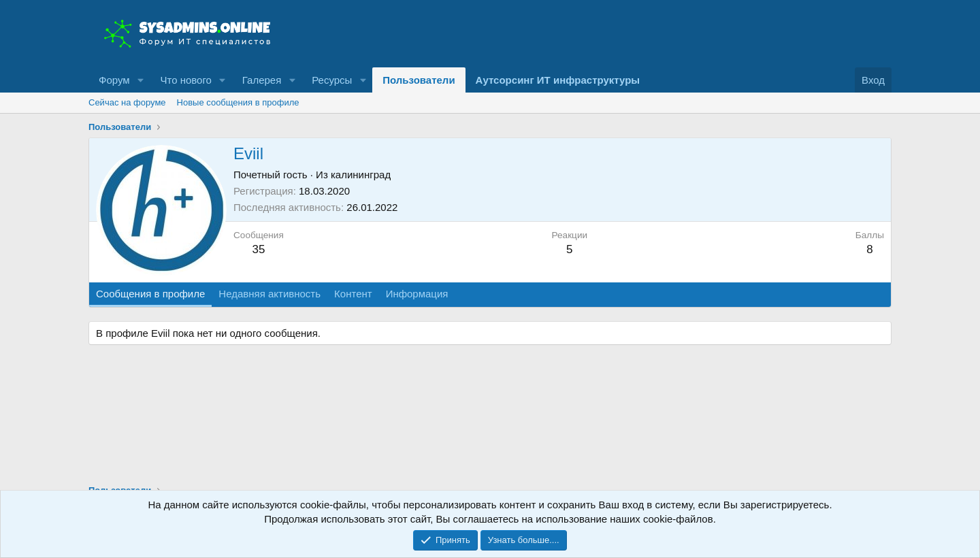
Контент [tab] (353, 294)
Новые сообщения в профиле (238, 102)
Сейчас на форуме (127, 102)
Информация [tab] (417, 294)
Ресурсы (332, 80)
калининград (361, 175)
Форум (114, 80)
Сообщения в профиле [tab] (150, 294)
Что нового (185, 80)
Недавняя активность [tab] (269, 294)
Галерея (262, 80)
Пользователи (419, 80)
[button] (140, 80)
